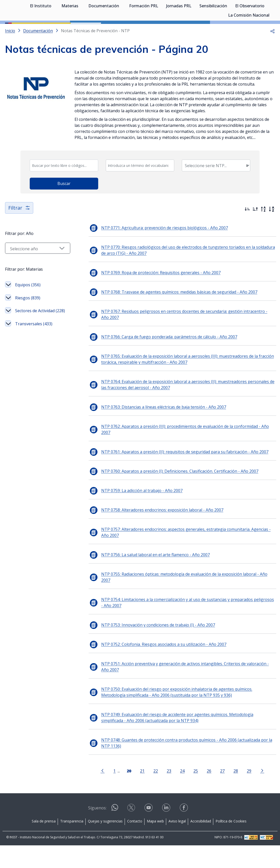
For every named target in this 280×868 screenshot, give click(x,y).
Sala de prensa (44, 844)
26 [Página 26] (208, 793)
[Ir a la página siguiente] (261, 793)
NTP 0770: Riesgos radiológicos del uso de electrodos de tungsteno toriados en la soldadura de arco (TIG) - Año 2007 (186, 273)
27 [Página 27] (221, 793)
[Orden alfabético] (271, 232)
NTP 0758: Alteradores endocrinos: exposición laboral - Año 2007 (160, 533)
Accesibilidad (201, 844)
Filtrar (20, 230)
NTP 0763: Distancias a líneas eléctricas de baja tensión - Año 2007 (161, 430)
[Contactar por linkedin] (167, 832)
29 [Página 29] (248, 793)
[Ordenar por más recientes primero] (247, 232)
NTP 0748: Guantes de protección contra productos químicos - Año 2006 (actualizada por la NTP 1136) (184, 766)
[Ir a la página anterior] (101, 793)
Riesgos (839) (28, 322)
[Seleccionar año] (37, 273)
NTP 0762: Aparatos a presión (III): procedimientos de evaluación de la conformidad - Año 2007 (183, 452)
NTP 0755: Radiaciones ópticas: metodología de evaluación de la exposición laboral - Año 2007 (182, 600)
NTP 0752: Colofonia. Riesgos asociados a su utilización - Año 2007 (162, 667)
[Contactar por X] (132, 832)
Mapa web (155, 844)
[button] (272, 53)
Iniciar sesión (256, 11)
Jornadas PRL (179, 30)
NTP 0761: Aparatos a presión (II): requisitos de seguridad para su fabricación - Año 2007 (183, 474)
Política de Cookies (231, 844)
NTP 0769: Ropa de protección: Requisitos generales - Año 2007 (159, 295)
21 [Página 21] (141, 793)
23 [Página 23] (168, 793)
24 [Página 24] (181, 793)
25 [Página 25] (195, 793)
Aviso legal (177, 844)
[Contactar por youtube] (149, 832)
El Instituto (41, 30)
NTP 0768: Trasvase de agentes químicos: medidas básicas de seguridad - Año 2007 (177, 315)
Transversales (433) (34, 348)
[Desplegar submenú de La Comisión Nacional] (272, 39)
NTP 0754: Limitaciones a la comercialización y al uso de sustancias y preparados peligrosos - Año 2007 (187, 625)
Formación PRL (144, 30)
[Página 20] (128, 793)
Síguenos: (97, 831)
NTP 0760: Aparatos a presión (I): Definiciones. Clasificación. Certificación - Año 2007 (178, 494)
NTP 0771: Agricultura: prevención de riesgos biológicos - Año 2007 (162, 250)
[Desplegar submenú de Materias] (81, 30)
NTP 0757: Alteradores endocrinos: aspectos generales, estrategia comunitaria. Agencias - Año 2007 (184, 555)
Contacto (135, 844)
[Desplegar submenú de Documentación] (122, 30)
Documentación (104, 30)
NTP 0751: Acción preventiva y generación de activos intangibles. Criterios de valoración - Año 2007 (183, 689)
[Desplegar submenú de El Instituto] (54, 30)
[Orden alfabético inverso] (263, 232)
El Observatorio (250, 30)
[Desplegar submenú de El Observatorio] (267, 30)
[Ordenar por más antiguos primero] (255, 232)
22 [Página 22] (155, 793)
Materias (70, 30)
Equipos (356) (28, 309)
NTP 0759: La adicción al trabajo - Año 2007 (140, 513)
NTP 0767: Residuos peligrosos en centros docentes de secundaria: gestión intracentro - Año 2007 (186, 337)
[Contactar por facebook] (184, 832)
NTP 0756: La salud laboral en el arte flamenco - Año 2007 (153, 577)
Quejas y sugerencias (105, 844)
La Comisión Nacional (249, 40)
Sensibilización (213, 30)
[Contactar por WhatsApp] (115, 832)
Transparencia (72, 844)
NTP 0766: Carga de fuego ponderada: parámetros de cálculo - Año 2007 (167, 359)
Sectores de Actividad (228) (40, 335)
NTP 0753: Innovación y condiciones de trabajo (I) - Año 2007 (156, 648)
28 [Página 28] (235, 793)
